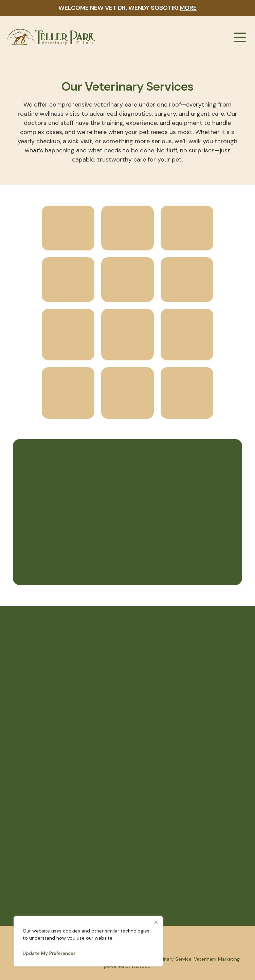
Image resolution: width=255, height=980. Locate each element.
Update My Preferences (49, 953)
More (188, 8)
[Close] (156, 922)
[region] (88, 941)
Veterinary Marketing (217, 959)
